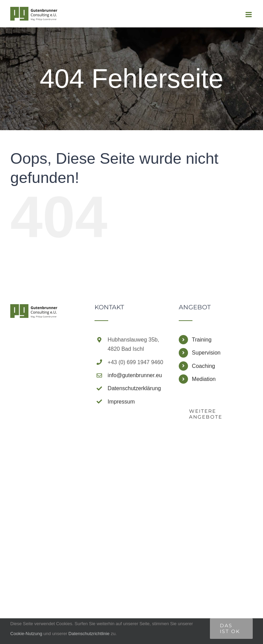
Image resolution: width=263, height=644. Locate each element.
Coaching (203, 366)
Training (202, 340)
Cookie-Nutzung (26, 634)
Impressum (121, 402)
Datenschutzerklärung (134, 388)
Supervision (206, 353)
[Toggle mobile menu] (249, 15)
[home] (34, 311)
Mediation (204, 379)
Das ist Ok (230, 628)
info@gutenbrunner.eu (135, 375)
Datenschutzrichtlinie (90, 634)
